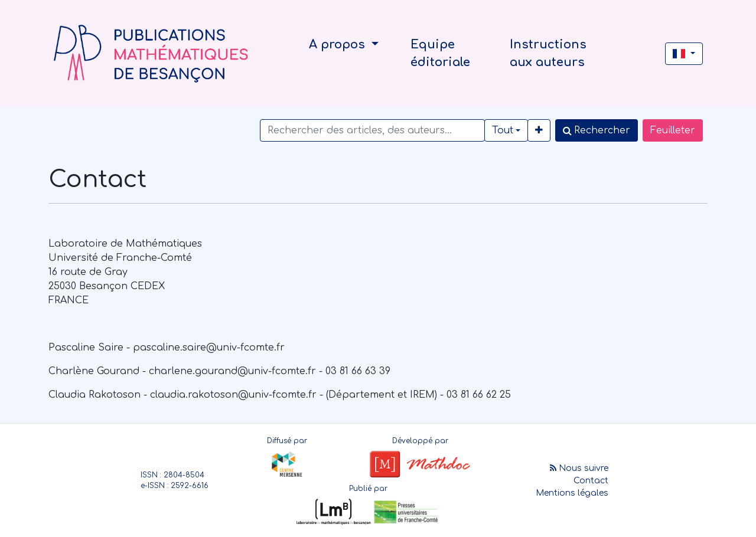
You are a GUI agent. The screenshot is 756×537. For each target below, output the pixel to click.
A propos (339, 45)
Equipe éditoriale (440, 53)
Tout (503, 130)
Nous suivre (579, 468)
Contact (591, 481)
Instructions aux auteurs (548, 53)
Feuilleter (673, 130)
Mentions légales (572, 493)
